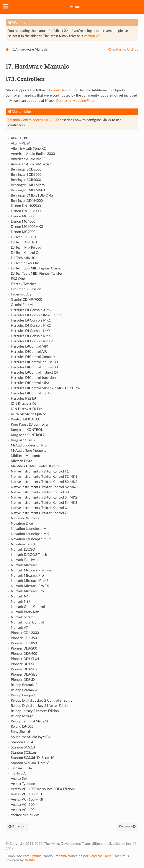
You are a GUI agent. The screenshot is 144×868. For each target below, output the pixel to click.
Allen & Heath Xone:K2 (28, 149)
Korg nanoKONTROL (27, 430)
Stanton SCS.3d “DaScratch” (33, 758)
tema (63, 856)
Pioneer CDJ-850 (24, 643)
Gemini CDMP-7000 (26, 300)
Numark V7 (19, 628)
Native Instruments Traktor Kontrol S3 (40, 492)
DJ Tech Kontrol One (27, 253)
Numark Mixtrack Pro (27, 576)
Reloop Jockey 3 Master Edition (35, 711)
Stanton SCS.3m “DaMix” (30, 763)
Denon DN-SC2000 (26, 211)
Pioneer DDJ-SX (23, 680)
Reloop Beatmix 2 (24, 685)
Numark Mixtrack (24, 565)
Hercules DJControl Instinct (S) (34, 372)
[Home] (7, 49)
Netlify (30, 860)
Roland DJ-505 (22, 727)
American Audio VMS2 (28, 159)
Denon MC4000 (23, 222)
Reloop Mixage (22, 716)
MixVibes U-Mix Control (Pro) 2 (35, 466)
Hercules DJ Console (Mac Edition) (37, 315)
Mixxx (75, 7)
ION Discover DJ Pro (27, 409)
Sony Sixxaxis (21, 732)
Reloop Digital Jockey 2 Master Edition (40, 706)
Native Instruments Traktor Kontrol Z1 (40, 513)
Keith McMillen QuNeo (29, 414)
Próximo (127, 826)
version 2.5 (92, 36)
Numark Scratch (23, 617)
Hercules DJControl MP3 (30, 383)
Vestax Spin (20, 779)
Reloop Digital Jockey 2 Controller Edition (43, 701)
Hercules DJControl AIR (29, 352)
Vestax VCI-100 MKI (26, 794)
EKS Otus (18, 279)
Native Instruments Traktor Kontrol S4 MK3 (44, 503)
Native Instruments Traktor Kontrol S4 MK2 (44, 497)
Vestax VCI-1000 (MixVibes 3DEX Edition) (43, 789)
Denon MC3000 (23, 216)
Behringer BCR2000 (26, 180)
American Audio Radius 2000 (33, 154)
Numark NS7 (21, 602)
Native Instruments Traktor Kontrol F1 (40, 471)
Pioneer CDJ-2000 (25, 633)
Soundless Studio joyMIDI (30, 737)
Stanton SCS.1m (23, 753)
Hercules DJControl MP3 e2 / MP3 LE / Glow (46, 388)
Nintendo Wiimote (25, 518)
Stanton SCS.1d (23, 747)
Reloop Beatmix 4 (24, 690)
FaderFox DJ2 (21, 294)
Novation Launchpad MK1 (31, 534)
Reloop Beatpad (23, 695)
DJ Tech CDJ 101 (24, 237)
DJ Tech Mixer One (25, 263)
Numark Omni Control (28, 607)
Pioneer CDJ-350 (24, 638)
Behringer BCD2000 (26, 169)
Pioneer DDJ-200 (24, 648)
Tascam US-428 (23, 768)
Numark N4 (20, 596)
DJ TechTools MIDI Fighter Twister (37, 274)
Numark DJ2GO (23, 550)
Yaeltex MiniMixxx (25, 815)
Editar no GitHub (125, 49)
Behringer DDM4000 (27, 201)
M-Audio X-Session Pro (29, 445)
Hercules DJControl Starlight (33, 393)
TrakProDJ (19, 773)
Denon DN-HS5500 (26, 206)
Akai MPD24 (21, 143)
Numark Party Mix (25, 612)
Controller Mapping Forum (76, 101)
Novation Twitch (24, 544)
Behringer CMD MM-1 (28, 190)
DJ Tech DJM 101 (24, 242)
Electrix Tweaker (23, 284)
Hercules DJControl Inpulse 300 (35, 367)
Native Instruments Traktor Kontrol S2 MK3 (44, 487)
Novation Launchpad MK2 (31, 539)
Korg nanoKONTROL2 (28, 435)
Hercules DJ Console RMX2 (32, 341)
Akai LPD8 (19, 138)
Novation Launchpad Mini (31, 529)
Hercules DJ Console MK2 (31, 326)
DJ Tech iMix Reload (26, 248)
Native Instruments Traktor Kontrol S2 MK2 (44, 482)
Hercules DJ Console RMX (31, 336)
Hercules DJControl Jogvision (33, 378)
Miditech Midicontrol (27, 456)
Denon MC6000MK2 (27, 227)
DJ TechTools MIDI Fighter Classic (36, 268)
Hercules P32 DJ (23, 399)
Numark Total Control (27, 622)
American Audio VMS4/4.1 (31, 164)
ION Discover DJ (24, 404)
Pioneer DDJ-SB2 (24, 669)
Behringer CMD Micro (28, 185)
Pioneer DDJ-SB (23, 664)
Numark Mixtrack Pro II (29, 591)
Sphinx (36, 856)
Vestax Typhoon (23, 784)
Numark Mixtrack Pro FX (30, 586)
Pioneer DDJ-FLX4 (25, 659)
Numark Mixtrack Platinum (31, 570)
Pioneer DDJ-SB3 (24, 674)
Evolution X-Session (26, 289)
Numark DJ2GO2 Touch (29, 555)
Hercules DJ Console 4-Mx (31, 310)
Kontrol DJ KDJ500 (25, 419)
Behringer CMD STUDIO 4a (32, 195)
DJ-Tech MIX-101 (24, 258)
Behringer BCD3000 (26, 175)
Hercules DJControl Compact (33, 357)
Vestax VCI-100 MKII (27, 799)
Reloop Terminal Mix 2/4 (29, 721)
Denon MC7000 (23, 232)
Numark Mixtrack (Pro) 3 (30, 581)
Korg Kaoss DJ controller (30, 425)
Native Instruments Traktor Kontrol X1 (40, 508)
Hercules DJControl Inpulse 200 (35, 362)
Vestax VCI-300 (23, 805)
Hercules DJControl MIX (29, 346)
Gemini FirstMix (23, 305)
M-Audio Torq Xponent (28, 451)
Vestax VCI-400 (23, 810)
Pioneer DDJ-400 (24, 654)
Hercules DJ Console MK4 (31, 331)
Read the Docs (100, 856)
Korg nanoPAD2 (23, 440)
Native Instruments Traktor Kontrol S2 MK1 (44, 477)
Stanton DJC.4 (22, 742)
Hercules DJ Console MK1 (31, 320)
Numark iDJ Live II (25, 560)
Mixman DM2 (21, 461)
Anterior (17, 826)
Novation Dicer (22, 523)
